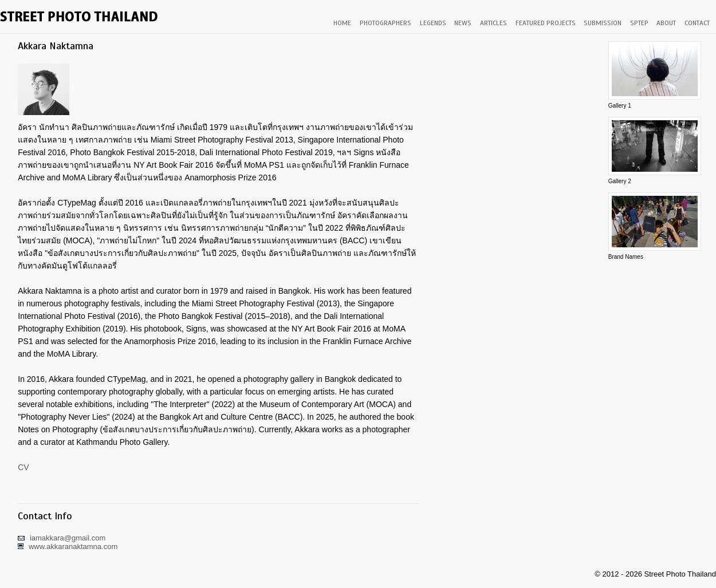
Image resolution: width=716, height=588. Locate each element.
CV (23, 467)
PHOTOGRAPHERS (385, 23)
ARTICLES (493, 23)
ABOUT (666, 23)
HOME (342, 23)
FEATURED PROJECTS (546, 23)
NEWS (463, 23)
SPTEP (639, 23)
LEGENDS (433, 23)
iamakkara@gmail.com (68, 538)
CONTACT (697, 23)
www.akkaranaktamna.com (73, 546)
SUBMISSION (603, 23)
